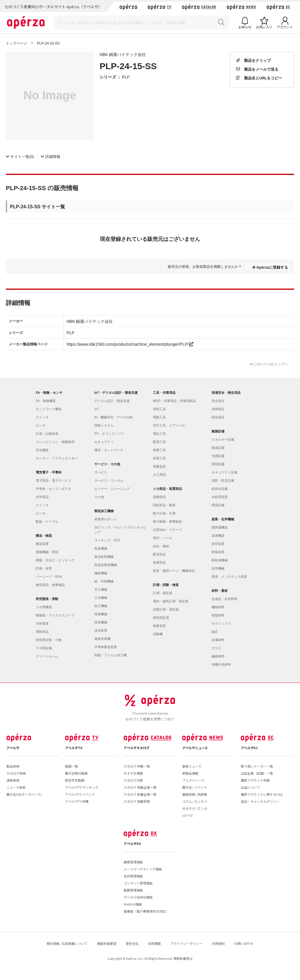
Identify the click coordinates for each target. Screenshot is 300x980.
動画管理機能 (133, 890)
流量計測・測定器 (166, 609)
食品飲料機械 (104, 557)
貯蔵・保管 (44, 568)
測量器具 (159, 466)
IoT (97, 409)
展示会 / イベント (195, 787)
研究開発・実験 (47, 599)
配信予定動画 (75, 780)
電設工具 (159, 434)
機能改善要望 (107, 943)
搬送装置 (42, 544)
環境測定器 (161, 618)
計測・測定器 (163, 593)
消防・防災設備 (223, 480)
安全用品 (218, 401)
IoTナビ (188, 815)
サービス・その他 (107, 464)
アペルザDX (132, 843)
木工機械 (101, 589)
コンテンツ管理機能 (138, 883)
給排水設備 (220, 489)
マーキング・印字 (107, 540)
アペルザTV (74, 748)
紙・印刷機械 (104, 581)
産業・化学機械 (223, 519)
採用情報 (154, 943)
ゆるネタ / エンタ (195, 808)
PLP (126, 77)
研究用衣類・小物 (49, 640)
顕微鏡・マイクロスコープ (55, 615)
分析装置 (42, 623)
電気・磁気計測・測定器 (171, 601)
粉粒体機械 (220, 560)
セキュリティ (104, 442)
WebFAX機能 (133, 904)
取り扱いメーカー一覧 (257, 766)
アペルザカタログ (137, 748)
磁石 (215, 632)
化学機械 (218, 568)
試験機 (158, 634)
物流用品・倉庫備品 (50, 585)
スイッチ (42, 417)
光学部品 (42, 497)
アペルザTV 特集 (77, 801)
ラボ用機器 (44, 607)
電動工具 (159, 417)
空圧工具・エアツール (169, 425)
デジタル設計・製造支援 (112, 401)
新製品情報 (190, 773)
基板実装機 (102, 639)
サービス (101, 472)
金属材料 (218, 640)
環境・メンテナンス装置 (229, 577)
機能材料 (218, 607)
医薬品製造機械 (106, 565)
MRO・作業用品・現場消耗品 (174, 401)
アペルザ (13, 748)
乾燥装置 (218, 552)
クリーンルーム (47, 656)
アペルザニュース (195, 748)
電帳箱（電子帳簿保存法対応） (146, 911)
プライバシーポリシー (186, 943)
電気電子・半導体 (49, 472)
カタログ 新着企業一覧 (140, 794)
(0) (20, 156)
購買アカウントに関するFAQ (262, 794)
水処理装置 (220, 497)
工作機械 (101, 598)
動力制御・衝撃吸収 (167, 521)
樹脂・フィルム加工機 (110, 655)
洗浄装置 (101, 630)
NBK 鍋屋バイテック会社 (123, 54)
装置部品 (159, 563)
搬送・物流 (44, 536)
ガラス (216, 648)
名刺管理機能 (133, 876)
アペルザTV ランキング (82, 787)
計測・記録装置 (47, 434)
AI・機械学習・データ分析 (114, 417)
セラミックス (221, 623)
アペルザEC (249, 748)
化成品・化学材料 (224, 599)
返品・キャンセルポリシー (260, 801)
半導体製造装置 (106, 647)
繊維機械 (101, 573)
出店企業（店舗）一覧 (257, 773)
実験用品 (42, 632)
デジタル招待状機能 (138, 897)
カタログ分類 (133, 780)
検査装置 (159, 626)
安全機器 (42, 450)
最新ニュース (192, 766)
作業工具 (159, 458)
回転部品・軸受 (164, 505)
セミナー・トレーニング (112, 489)
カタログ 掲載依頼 (137, 801)
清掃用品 (218, 409)
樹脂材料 (218, 615)
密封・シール (163, 538)
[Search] (142, 23)
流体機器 (218, 536)
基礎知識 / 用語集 (195, 794)
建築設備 (218, 431)
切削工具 (159, 409)
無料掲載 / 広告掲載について (67, 943)
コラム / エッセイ (195, 801)
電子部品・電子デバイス (53, 480)
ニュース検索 (16, 787)
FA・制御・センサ (49, 393)
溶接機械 (101, 614)
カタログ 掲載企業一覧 (140, 787)
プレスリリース (193, 780)
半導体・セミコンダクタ (53, 489)
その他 (99, 497)
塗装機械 (101, 622)
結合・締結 (161, 546)
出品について (250, 787)
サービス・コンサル (109, 480)
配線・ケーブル (47, 521)
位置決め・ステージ (167, 530)
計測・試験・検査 (166, 585)
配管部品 (159, 554)
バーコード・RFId (49, 577)
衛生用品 (218, 417)
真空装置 (218, 544)
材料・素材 (220, 591)
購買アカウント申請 (255, 780)
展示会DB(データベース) (24, 794)
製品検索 (13, 766)
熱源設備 (218, 448)
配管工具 (159, 442)
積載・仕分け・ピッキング (55, 560)
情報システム (104, 425)
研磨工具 (159, 450)
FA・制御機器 (46, 401)
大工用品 (159, 475)
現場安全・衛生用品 (226, 393)
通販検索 (13, 780)
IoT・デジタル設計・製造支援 (116, 393)
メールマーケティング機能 (143, 869)
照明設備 (218, 464)
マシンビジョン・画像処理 (55, 442)
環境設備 (218, 505)
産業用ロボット (106, 519)
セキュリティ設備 (224, 472)
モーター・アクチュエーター (57, 458)
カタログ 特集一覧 (137, 766)
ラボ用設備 (44, 648)
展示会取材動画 (76, 773)
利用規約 (218, 943)
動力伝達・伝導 (164, 513)
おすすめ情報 (133, 773)
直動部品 (159, 497)
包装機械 (101, 548)
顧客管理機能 (133, 862)
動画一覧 (71, 766)
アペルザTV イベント (80, 794)
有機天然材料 (221, 664)
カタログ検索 (16, 773)
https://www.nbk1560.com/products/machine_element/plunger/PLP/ (130, 344)
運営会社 (132, 943)
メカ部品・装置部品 (167, 489)
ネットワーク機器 (49, 409)
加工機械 (101, 606)
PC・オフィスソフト (109, 434)
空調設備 (218, 456)
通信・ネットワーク (109, 450)
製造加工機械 (104, 511)
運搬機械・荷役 (47, 552)
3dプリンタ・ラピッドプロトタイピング (120, 530)
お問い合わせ (244, 943)
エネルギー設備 (223, 439)
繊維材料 (218, 656)
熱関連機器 (220, 527)
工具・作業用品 (164, 393)
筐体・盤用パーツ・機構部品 (174, 571)
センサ (41, 425)
